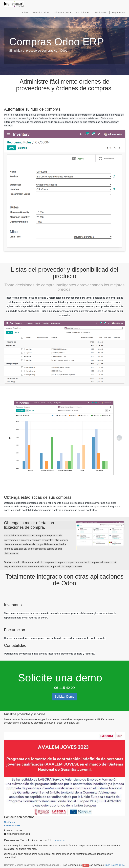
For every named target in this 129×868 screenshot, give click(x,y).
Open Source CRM (114, 865)
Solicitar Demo (64, 697)
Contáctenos (11, 822)
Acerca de (60, 841)
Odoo (86, 865)
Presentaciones (12, 825)
